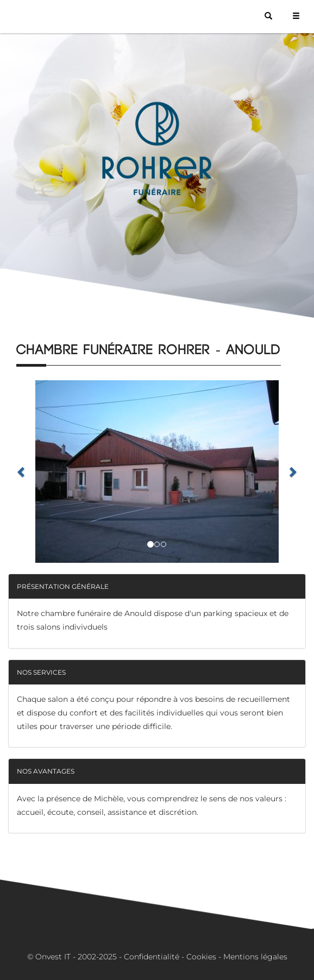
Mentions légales (255, 957)
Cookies (201, 957)
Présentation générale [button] (63, 586)
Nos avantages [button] (46, 771)
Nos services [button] (41, 672)
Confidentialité (152, 957)
